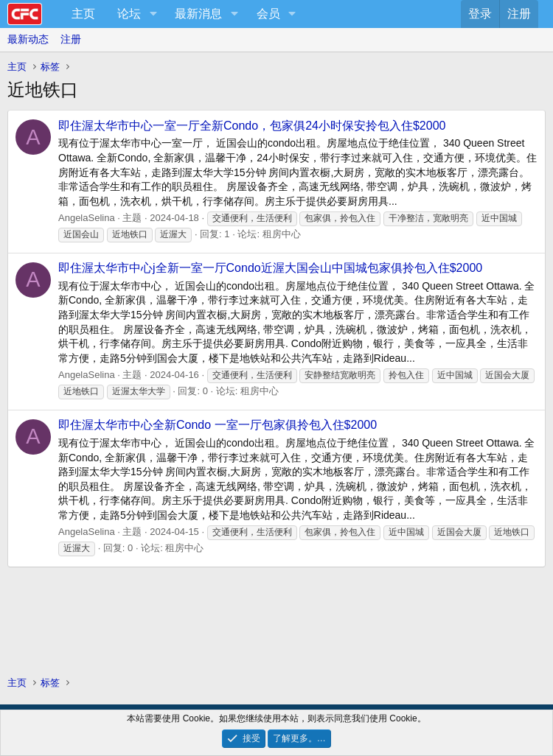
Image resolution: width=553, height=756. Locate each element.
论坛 (129, 14)
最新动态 (28, 39)
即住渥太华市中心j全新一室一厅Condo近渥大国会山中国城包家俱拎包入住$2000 (270, 268)
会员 (268, 14)
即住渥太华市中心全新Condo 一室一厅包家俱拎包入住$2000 (218, 425)
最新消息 (198, 14)
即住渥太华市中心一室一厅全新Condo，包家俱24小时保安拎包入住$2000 (252, 126)
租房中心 (282, 234)
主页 (83, 14)
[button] (153, 14)
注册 (71, 39)
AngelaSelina (87, 218)
